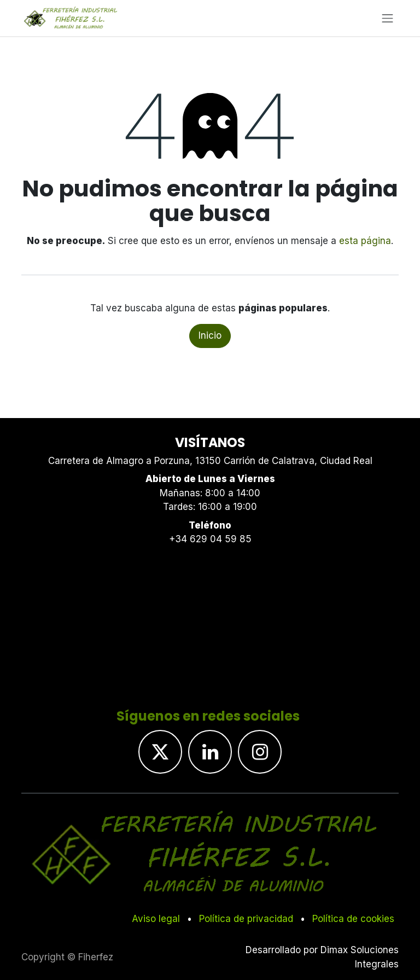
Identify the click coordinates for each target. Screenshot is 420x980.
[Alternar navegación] (388, 18)
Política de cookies (353, 919)
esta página (365, 241)
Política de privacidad (246, 919)
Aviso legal (156, 919)
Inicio (210, 335)
